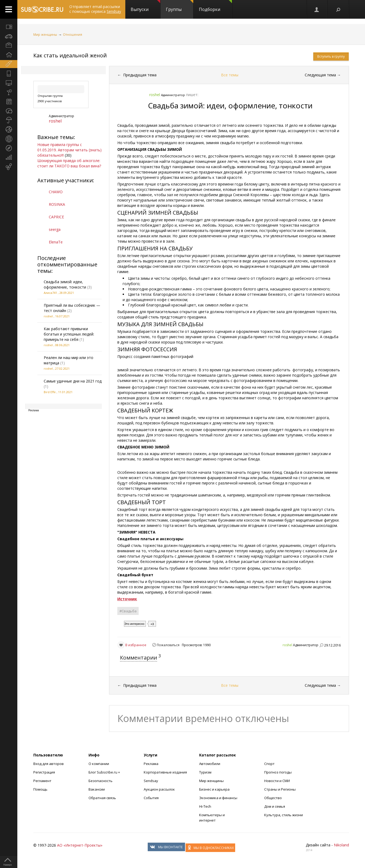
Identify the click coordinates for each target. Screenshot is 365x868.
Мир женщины (45, 35)
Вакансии (97, 789)
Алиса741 (50, 293)
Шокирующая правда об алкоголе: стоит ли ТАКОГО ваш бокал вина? (69, 163)
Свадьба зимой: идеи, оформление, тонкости (65, 284)
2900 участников (50, 101)
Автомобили (210, 764)
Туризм (205, 772)
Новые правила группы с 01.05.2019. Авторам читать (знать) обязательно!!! (69, 150)
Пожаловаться (168, 645)
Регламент (42, 781)
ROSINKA (57, 204)
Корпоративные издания (165, 772)
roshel (55, 121)
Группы (180, 6)
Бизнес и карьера (214, 789)
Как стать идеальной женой (70, 55)
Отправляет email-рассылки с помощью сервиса (95, 9)
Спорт (269, 764)
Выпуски (145, 6)
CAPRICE (56, 217)
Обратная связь (102, 798)
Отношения (73, 35)
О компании (99, 764)
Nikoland (341, 845)
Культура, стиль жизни (284, 815)
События (151, 798)
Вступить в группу (331, 56)
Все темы (230, 75)
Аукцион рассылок (159, 789)
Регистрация (44, 772)
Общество (273, 798)
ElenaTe (56, 242)
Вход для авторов (49, 764)
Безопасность (101, 781)
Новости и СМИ (277, 781)
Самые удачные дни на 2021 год (73, 381)
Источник (127, 599)
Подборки (215, 6)
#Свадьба (128, 611)
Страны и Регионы (280, 789)
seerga (55, 229)
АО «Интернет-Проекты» (80, 845)
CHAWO (56, 192)
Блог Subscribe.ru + (105, 772)
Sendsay (151, 781)
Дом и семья (275, 806)
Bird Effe (50, 392)
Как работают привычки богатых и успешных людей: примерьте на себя (69, 334)
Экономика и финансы (218, 798)
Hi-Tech (205, 806)
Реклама (151, 764)
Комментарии (139, 658)
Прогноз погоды (278, 772)
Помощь (40, 789)
